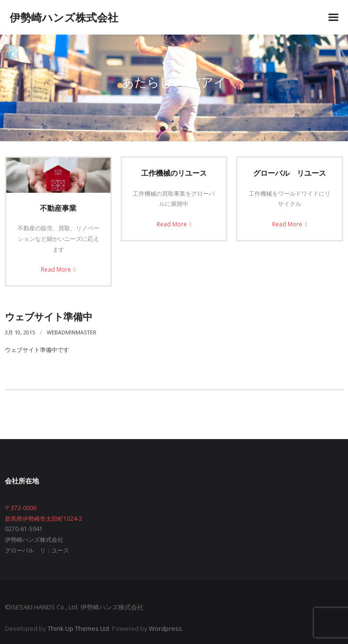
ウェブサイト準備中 (49, 317)
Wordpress (165, 628)
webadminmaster (72, 332)
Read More (56, 269)
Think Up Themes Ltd (78, 628)
